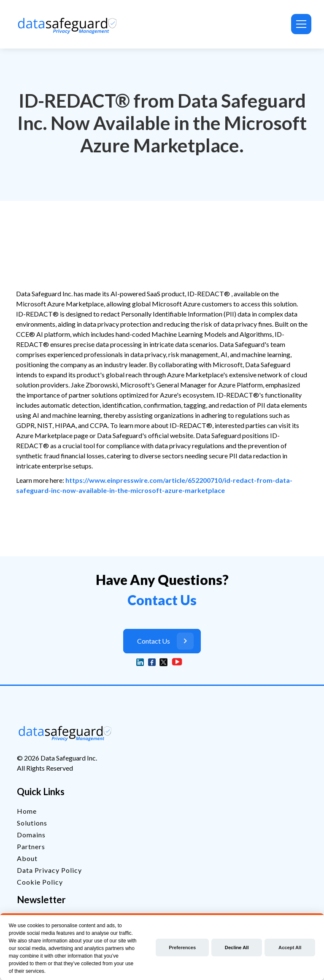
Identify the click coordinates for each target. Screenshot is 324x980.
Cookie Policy (40, 882)
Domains (31, 835)
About (27, 858)
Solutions (32, 823)
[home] (69, 24)
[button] (300, 24)
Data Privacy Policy (49, 870)
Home (27, 811)
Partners (31, 846)
